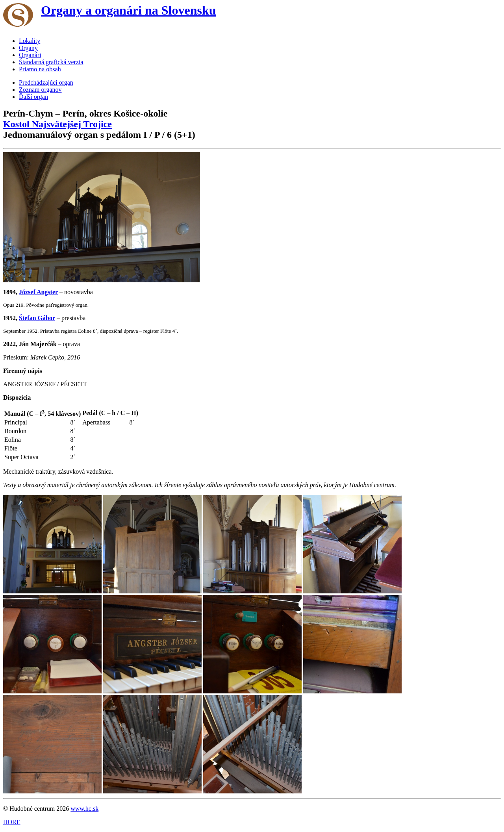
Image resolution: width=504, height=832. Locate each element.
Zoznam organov (40, 90)
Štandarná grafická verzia (51, 62)
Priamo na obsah (40, 69)
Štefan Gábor (37, 318)
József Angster (38, 292)
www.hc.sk (84, 809)
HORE (12, 822)
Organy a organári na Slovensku (129, 10)
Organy (28, 48)
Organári (30, 55)
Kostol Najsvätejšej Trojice (57, 124)
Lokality (30, 41)
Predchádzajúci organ (46, 82)
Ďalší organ (33, 97)
